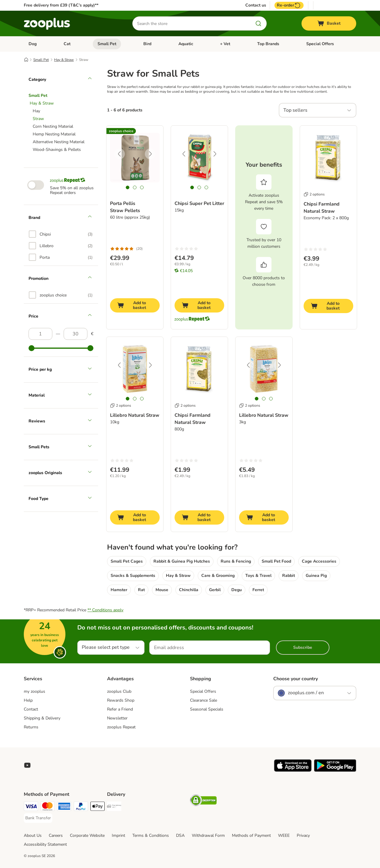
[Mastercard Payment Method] (48, 807)
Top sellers (295, 110)
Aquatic (186, 44)
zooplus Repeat (121, 727)
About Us (33, 835)
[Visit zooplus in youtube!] (27, 765)
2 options (314, 194)
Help (28, 700)
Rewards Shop (121, 700)
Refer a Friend (120, 709)
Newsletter (117, 718)
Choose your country (296, 679)
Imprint (118, 835)
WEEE (284, 835)
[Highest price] (76, 334)
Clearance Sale (204, 700)
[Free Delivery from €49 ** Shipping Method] (114, 807)
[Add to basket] (135, 305)
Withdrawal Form (208, 835)
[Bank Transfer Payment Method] (38, 818)
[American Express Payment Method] (64, 807)
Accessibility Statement (45, 844)
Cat (67, 44)
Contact (31, 709)
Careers (56, 835)
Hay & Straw (64, 60)
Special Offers (320, 44)
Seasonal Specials (207, 709)
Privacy (303, 835)
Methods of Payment (251, 835)
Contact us (256, 5)
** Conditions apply (105, 610)
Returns (31, 727)
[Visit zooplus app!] (293, 770)
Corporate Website (87, 835)
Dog (33, 44)
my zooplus (34, 691)
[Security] (203, 801)
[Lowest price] (40, 334)
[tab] (128, 187)
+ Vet (225, 44)
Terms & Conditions (151, 835)
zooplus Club (119, 691)
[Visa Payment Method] (31, 807)
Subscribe (303, 647)
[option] (61, 234)
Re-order (289, 5)
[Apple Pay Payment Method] (98, 807)
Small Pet (107, 44)
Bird (147, 44)
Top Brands (268, 44)
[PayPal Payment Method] (81, 807)
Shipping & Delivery (42, 718)
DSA (180, 835)
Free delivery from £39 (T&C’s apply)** (61, 5)
